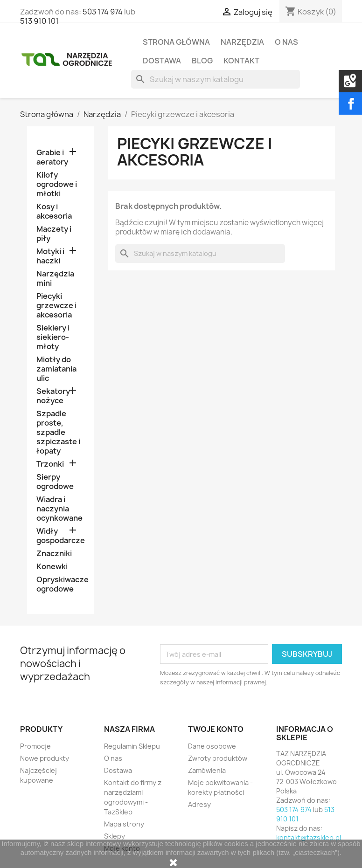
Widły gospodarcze (60, 536)
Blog (202, 61)
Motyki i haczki (50, 256)
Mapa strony (124, 824)
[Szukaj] (215, 79)
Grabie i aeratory (52, 157)
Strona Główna (176, 42)
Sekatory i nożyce (55, 396)
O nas (286, 42)
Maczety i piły (54, 234)
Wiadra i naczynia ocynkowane (59, 509)
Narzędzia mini (55, 279)
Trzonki (50, 464)
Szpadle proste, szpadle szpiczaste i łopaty (58, 432)
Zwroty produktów (218, 758)
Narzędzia (242, 42)
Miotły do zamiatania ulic (56, 369)
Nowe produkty (45, 758)
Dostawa (162, 61)
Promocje (35, 746)
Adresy (199, 804)
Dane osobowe (212, 746)
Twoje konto (216, 729)
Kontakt (241, 61)
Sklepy (115, 836)
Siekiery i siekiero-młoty (53, 337)
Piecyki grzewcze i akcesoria (56, 306)
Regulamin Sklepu (132, 746)
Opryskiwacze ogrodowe (60, 584)
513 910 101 (39, 21)
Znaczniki (54, 554)
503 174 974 (103, 12)
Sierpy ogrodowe (55, 482)
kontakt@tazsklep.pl (309, 837)
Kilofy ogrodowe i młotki (57, 184)
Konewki (52, 567)
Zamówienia (207, 770)
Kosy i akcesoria (54, 211)
